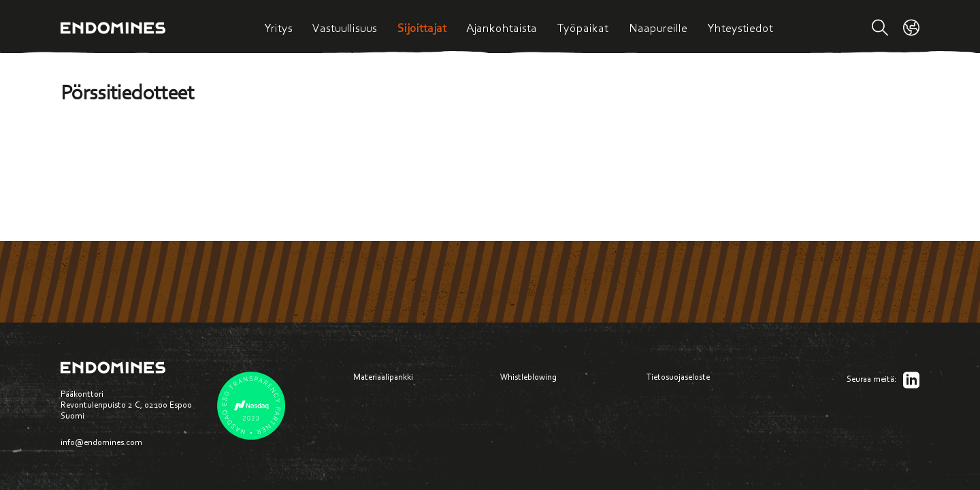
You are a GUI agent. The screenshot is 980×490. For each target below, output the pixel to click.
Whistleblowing (528, 377)
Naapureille (658, 28)
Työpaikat (583, 28)
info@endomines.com (101, 442)
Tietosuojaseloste (678, 377)
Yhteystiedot (740, 28)
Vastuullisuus (345, 28)
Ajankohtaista (502, 28)
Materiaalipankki (383, 377)
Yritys (278, 28)
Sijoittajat (422, 28)
